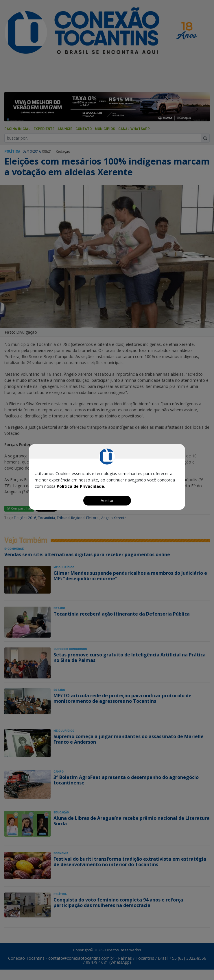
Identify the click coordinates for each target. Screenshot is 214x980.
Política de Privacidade (80, 486)
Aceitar (107, 500)
